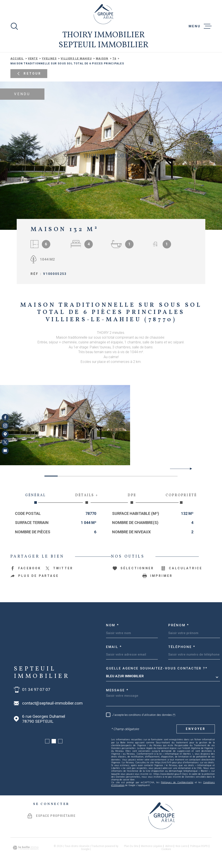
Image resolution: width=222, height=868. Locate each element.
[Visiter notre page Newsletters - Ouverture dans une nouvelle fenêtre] (5, 451)
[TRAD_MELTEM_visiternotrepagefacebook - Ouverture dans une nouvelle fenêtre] (5, 417)
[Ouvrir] (14, 26)
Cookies (166, 849)
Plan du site (131, 846)
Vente (33, 59)
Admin (169, 846)
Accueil (17, 59)
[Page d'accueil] (104, 14)
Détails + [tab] (87, 498)
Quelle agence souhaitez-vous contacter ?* (157, 668)
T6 (114, 59)
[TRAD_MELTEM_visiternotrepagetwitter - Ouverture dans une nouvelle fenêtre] (5, 442)
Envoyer (196, 729)
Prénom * (179, 625)
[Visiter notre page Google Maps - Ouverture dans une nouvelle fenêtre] (5, 434)
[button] (189, 469)
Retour (29, 74)
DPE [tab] (132, 498)
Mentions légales (152, 846)
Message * (117, 690)
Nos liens (182, 846)
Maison (102, 59)
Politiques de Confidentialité (177, 782)
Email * (114, 647)
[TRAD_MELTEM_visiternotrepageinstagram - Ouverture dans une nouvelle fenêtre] (5, 426)
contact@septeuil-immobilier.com (52, 703)
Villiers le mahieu (76, 59)
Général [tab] (35, 498)
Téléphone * (182, 647)
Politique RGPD (199, 846)
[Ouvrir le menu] (200, 26)
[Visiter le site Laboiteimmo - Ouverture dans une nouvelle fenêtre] (26, 848)
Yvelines (49, 59)
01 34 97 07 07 (36, 690)
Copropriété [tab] (181, 498)
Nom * (113, 625)
